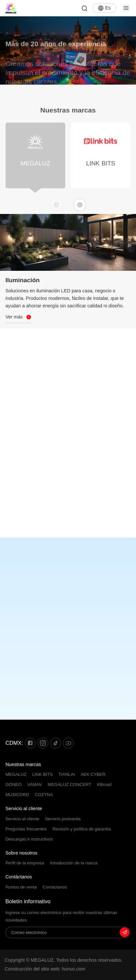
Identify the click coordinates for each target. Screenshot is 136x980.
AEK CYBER (93, 774)
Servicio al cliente (24, 808)
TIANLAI (67, 774)
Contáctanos (19, 877)
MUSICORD (17, 795)
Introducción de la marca (74, 863)
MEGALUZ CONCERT (69, 784)
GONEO (14, 784)
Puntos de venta (21, 887)
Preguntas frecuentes (26, 829)
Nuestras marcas (23, 764)
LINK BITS (43, 774)
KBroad (104, 784)
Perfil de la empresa (25, 863)
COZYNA (44, 795)
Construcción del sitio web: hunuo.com (45, 969)
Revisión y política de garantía (82, 829)
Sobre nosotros (22, 853)
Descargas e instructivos (29, 839)
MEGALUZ (16, 774)
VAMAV (35, 784)
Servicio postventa (63, 819)
